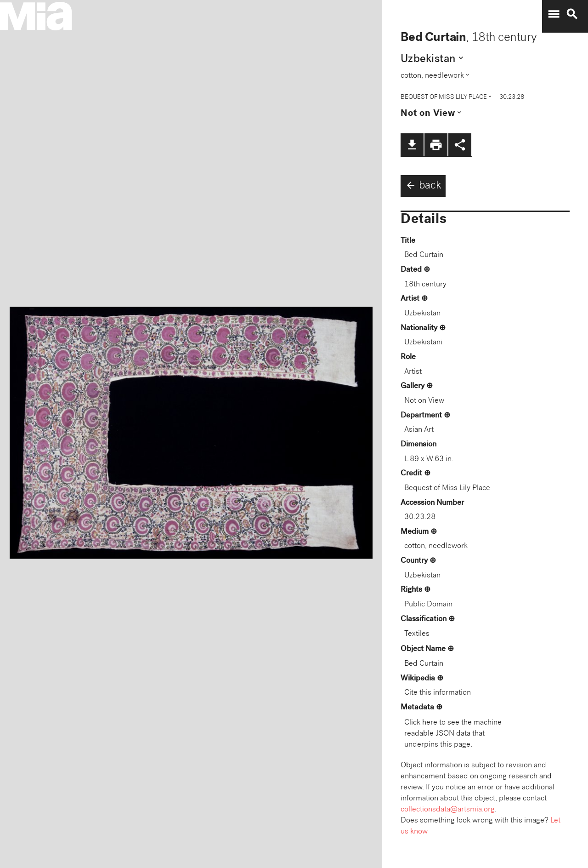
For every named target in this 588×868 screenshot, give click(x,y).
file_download (412, 145)
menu (554, 14)
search (572, 14)
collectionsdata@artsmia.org (448, 810)
